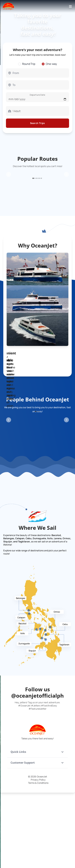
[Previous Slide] (9, 200)
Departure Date (37, 95)
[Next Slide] (66, 200)
